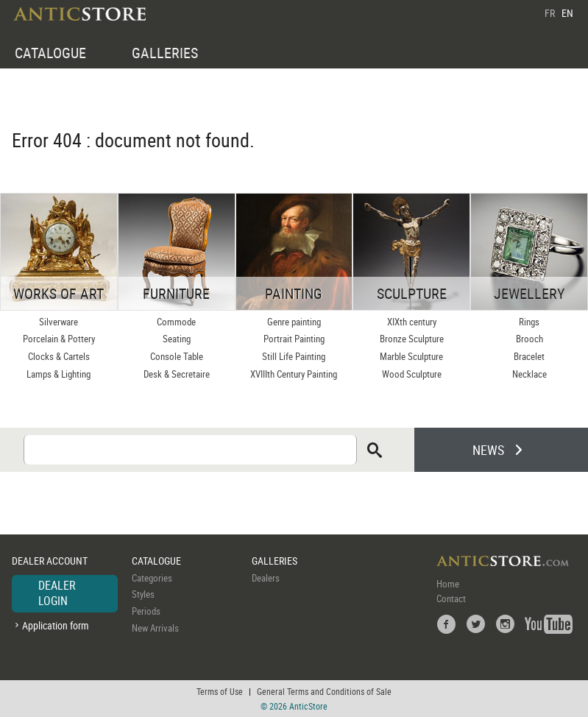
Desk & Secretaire (177, 374)
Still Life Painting (294, 356)
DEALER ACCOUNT (50, 561)
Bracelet (529, 356)
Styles (143, 594)
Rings (529, 322)
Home (448, 584)
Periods (146, 611)
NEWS (488, 450)
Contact (451, 598)
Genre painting (294, 322)
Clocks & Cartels (59, 356)
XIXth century (412, 322)
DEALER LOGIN (57, 593)
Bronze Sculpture (412, 339)
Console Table (177, 356)
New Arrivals (155, 628)
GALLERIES (165, 53)
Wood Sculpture (412, 374)
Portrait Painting (294, 339)
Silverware (59, 322)
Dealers (266, 578)
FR (550, 13)
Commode (176, 322)
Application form (56, 625)
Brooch (529, 339)
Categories (152, 578)
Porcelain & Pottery (59, 339)
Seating (177, 339)
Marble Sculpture (411, 356)
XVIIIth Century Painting (294, 374)
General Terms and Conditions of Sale (324, 691)
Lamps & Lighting (59, 374)
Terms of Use (220, 691)
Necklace (529, 374)
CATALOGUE (50, 53)
